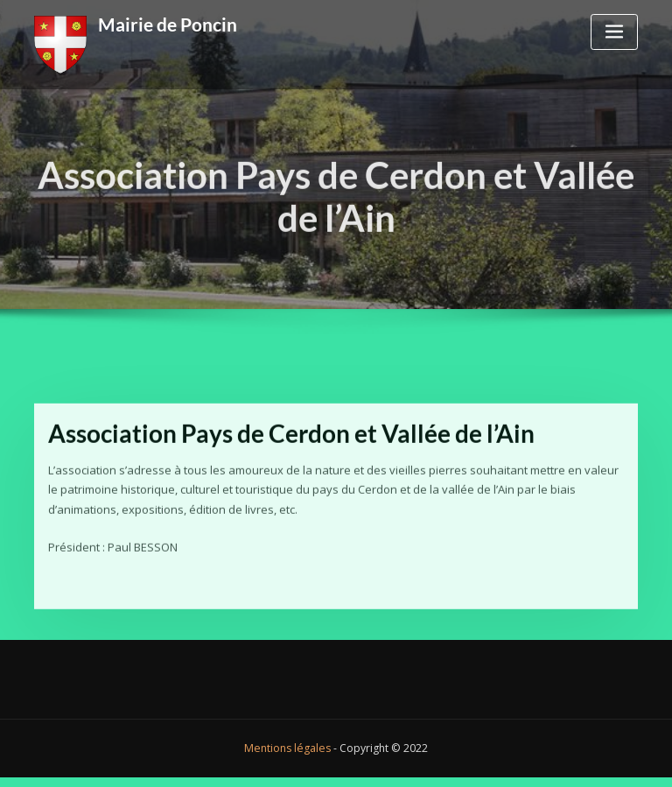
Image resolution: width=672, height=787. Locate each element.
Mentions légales (287, 748)
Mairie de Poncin (168, 24)
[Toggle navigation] (614, 32)
